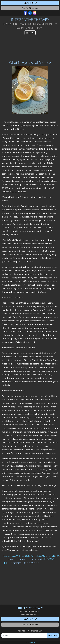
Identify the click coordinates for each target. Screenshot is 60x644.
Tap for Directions (30, 8)
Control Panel (30, 642)
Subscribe (53, 635)
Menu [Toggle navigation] (30, 33)
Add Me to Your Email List (30, 631)
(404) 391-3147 (30, 3)
